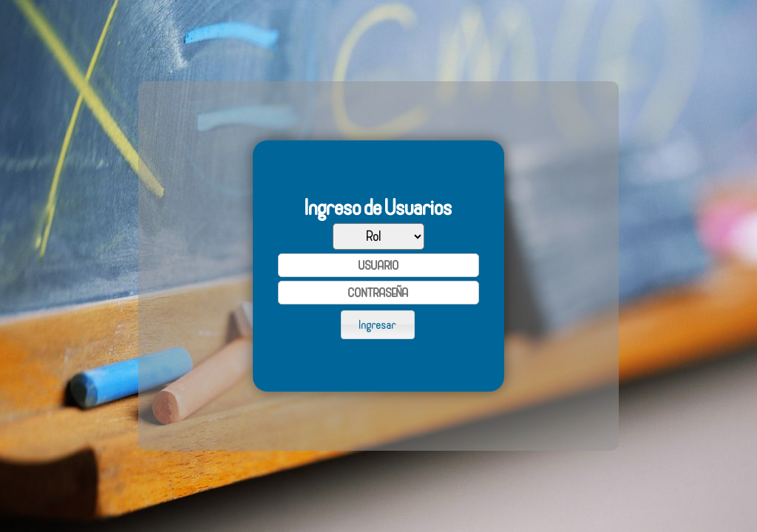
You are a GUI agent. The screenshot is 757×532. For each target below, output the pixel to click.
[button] (378, 324)
